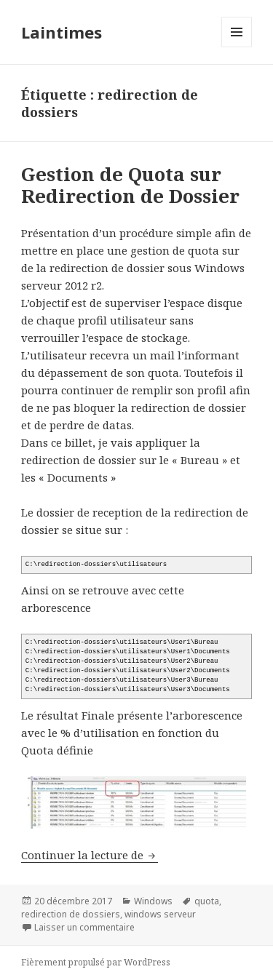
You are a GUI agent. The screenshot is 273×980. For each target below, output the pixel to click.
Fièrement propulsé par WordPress (96, 962)
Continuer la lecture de (90, 855)
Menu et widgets (237, 47)
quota (207, 901)
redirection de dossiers (71, 914)
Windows (153, 901)
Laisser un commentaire (84, 927)
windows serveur (160, 914)
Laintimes (62, 32)
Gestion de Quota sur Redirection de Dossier (130, 185)
